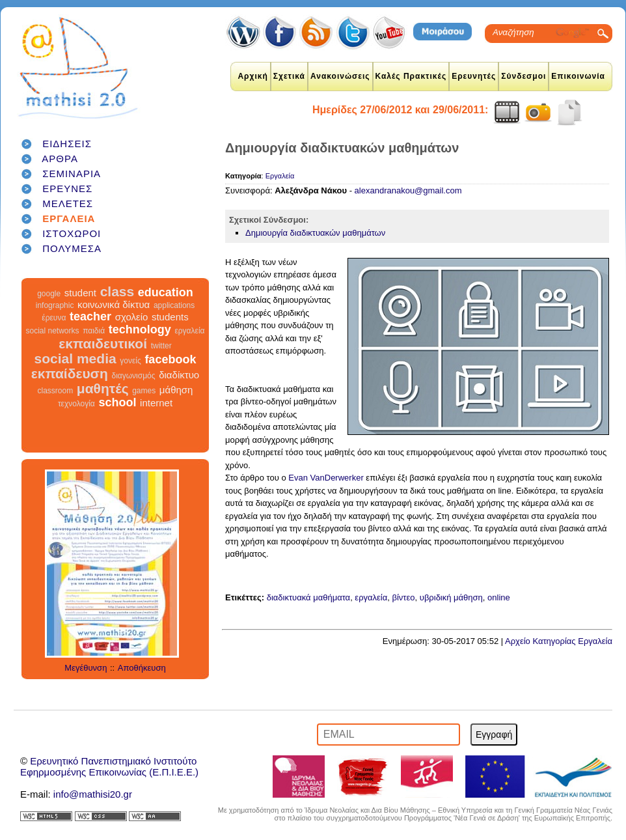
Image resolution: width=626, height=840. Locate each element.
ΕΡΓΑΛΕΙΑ (69, 218)
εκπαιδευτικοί (103, 343)
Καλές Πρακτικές (411, 76)
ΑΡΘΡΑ (60, 159)
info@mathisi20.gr (93, 794)
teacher (90, 316)
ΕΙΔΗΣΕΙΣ (67, 144)
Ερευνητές (474, 76)
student (80, 293)
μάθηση (176, 390)
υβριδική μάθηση (451, 597)
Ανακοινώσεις (340, 76)
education (166, 292)
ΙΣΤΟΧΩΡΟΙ (72, 233)
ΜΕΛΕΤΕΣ (68, 203)
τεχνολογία (76, 404)
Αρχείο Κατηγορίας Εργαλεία (559, 641)
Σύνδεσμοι (524, 76)
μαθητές (103, 388)
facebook (170, 359)
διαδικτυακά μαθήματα (308, 597)
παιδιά (94, 331)
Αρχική (252, 76)
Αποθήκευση (142, 668)
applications (174, 305)
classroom (56, 391)
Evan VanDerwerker (326, 478)
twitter (161, 346)
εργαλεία (189, 331)
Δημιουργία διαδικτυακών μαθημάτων (315, 233)
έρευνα (54, 318)
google (49, 294)
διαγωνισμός (133, 376)
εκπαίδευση (70, 373)
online (499, 597)
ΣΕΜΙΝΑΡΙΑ (72, 174)
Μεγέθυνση (86, 668)
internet (156, 403)
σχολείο (132, 317)
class (117, 291)
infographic (55, 305)
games (144, 391)
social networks (53, 331)
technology (140, 329)
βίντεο (404, 597)
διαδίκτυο (179, 375)
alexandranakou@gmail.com (408, 190)
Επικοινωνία (578, 76)
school (117, 402)
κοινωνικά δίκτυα (114, 304)
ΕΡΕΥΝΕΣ (67, 189)
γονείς (130, 361)
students (170, 317)
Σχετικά (289, 76)
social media (75, 358)
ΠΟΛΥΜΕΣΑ (72, 248)
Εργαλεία (280, 176)
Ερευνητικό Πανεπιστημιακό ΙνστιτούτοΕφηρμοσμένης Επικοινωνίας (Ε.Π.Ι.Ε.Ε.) (109, 766)
